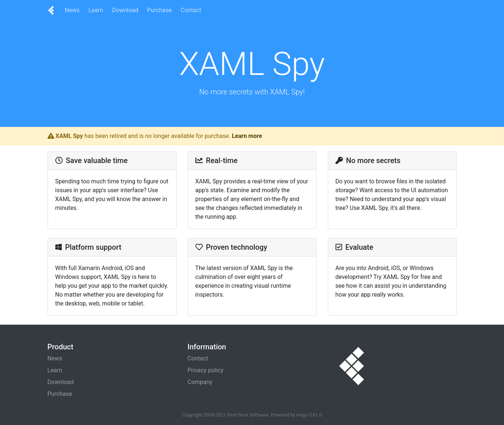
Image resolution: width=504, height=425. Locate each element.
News (72, 10)
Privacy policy (206, 370)
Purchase (159, 10)
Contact (191, 10)
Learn (96, 10)
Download (125, 10)
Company (200, 382)
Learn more (247, 136)
